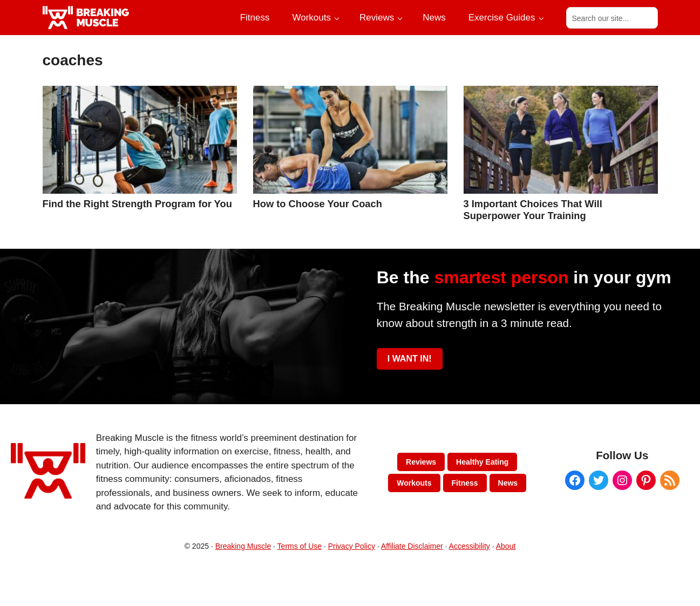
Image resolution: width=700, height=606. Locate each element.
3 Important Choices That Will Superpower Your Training (533, 210)
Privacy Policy (352, 546)
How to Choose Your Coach (318, 204)
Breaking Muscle (243, 546)
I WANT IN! (410, 359)
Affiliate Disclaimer (412, 546)
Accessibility (470, 546)
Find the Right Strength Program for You (137, 204)
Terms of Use (300, 546)
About (506, 546)
